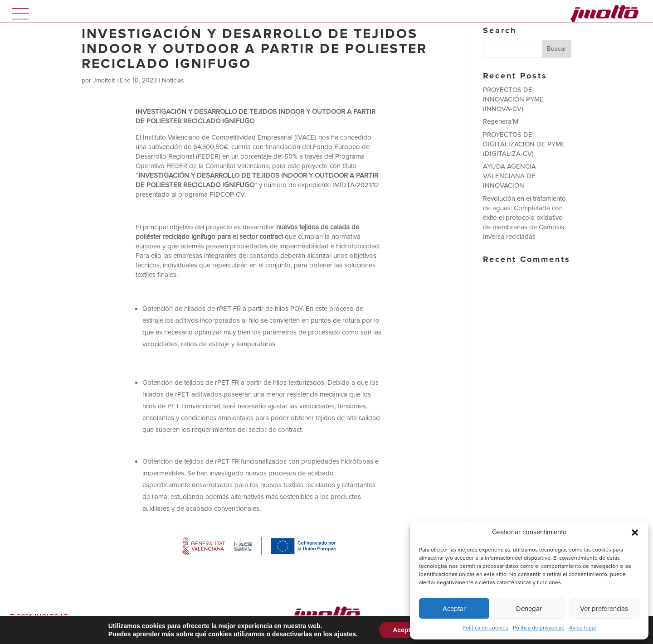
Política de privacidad (539, 628)
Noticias (173, 80)
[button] (635, 533)
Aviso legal (582, 628)
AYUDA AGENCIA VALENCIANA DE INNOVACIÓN (509, 176)
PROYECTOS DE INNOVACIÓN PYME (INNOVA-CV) (513, 99)
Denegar (529, 609)
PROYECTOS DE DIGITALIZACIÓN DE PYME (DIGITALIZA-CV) (524, 144)
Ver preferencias (604, 609)
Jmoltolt (104, 80)
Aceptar (454, 609)
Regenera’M (501, 121)
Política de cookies (485, 628)
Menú (20, 14)
